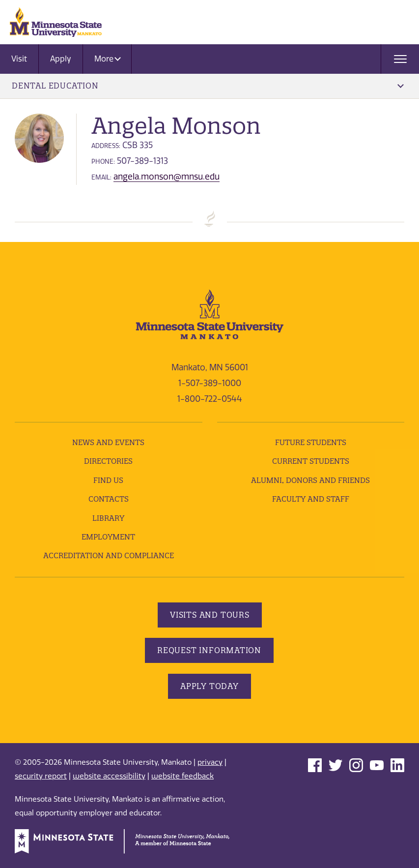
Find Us (108, 480)
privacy (210, 762)
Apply (61, 59)
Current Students (311, 461)
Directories (108, 461)
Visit (19, 59)
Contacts (109, 499)
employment (108, 537)
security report (41, 776)
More (108, 59)
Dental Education (208, 86)
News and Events (108, 442)
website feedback (182, 776)
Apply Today (209, 686)
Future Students (311, 442)
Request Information (209, 650)
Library (108, 518)
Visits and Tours (210, 615)
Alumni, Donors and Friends (310, 480)
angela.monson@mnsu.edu (167, 177)
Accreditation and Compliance (109, 555)
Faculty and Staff (311, 499)
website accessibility (109, 776)
